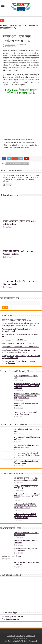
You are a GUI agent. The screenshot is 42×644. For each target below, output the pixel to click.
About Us (11, 636)
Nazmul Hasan (10, 45)
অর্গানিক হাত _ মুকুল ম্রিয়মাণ (11, 557)
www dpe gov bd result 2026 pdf (14, 340)
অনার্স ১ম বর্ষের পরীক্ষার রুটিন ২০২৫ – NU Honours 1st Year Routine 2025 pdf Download (27, 396)
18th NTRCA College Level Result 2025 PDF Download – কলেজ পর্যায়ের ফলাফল (25, 506)
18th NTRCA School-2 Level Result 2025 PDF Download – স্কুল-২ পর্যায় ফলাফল (25, 516)
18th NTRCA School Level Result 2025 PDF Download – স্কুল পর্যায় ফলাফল (27, 496)
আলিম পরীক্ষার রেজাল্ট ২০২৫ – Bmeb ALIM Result (20, 347)
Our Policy (20, 636)
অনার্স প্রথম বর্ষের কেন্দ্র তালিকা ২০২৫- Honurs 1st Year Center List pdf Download (27, 386)
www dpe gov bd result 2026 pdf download (18, 343)
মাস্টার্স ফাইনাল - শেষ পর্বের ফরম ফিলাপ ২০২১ (18, 164)
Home (4, 26)
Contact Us (30, 636)
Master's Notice (15, 26)
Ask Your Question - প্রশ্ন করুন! (13, 617)
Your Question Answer (11, 619)
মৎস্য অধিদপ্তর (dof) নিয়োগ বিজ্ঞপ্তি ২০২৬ (16, 320)
